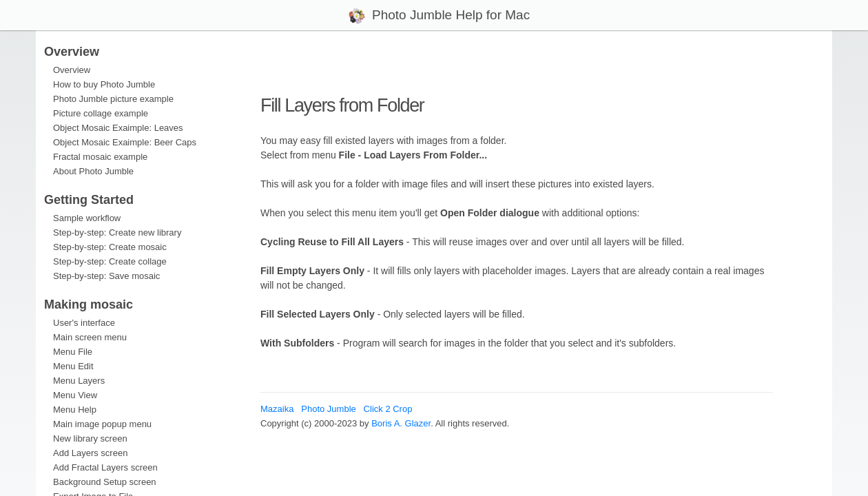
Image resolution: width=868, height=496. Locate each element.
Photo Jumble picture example (113, 99)
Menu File (73, 352)
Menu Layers (79, 381)
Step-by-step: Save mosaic (106, 276)
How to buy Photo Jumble (104, 84)
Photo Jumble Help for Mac (448, 15)
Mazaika (277, 409)
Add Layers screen (90, 453)
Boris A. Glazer (401, 423)
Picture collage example (101, 113)
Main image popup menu (102, 424)
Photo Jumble (329, 409)
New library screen (90, 438)
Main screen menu (90, 337)
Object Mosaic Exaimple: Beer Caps (125, 142)
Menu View (75, 395)
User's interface (84, 323)
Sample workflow (87, 218)
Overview (72, 70)
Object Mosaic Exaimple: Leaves (118, 128)
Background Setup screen (105, 482)
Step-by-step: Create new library (117, 232)
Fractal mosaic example (100, 157)
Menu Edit (73, 366)
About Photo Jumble (93, 171)
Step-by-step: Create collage (110, 261)
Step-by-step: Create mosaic (110, 247)
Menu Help (75, 410)
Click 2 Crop (388, 409)
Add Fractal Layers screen (105, 467)
